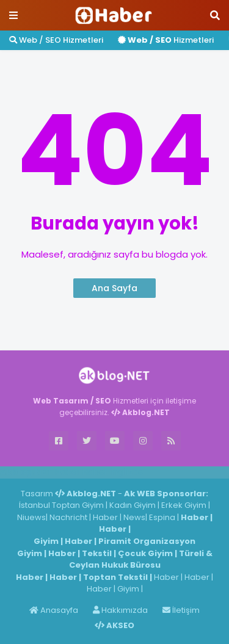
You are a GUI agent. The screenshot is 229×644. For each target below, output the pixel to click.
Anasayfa (54, 610)
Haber (67, 472)
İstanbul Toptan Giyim (61, 505)
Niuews (31, 517)
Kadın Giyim (133, 505)
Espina (162, 517)
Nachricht (69, 517)
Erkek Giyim (184, 505)
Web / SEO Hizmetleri (56, 40)
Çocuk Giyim (145, 553)
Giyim (46, 541)
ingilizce (127, 472)
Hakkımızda (120, 610)
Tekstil (97, 553)
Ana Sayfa (114, 288)
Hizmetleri (166, 40)
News (134, 517)
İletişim (181, 610)
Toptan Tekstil (115, 577)
